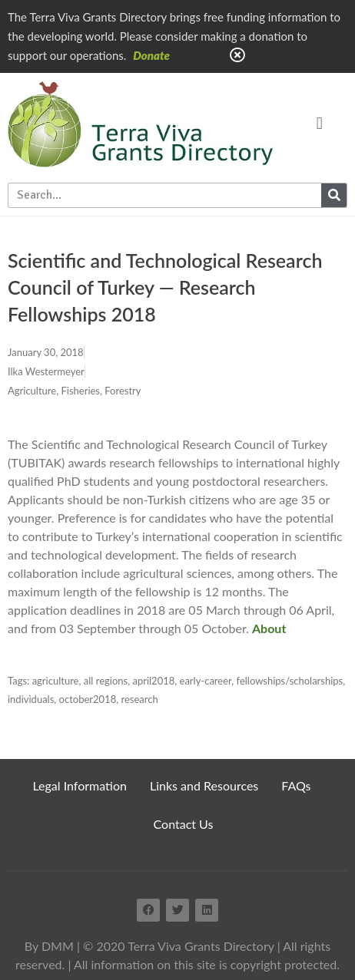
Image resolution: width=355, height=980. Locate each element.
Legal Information (80, 785)
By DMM (49, 946)
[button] (319, 124)
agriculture (56, 681)
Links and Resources (204, 785)
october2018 (88, 699)
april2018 (153, 681)
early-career (206, 681)
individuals (31, 699)
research (139, 699)
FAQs (296, 785)
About (269, 628)
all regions (106, 681)
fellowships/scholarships (290, 681)
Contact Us (184, 824)
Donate (151, 55)
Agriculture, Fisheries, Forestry (74, 391)
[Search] (334, 195)
